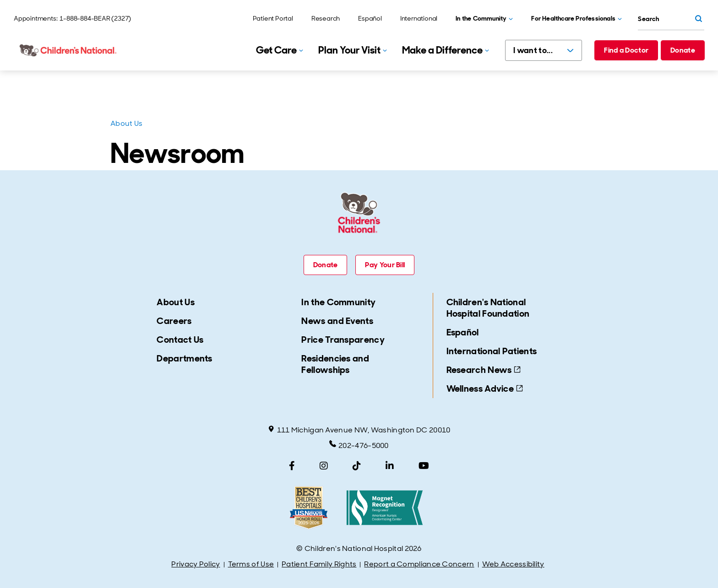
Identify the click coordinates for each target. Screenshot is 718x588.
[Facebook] (292, 466)
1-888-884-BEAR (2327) (95, 18)
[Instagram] (324, 466)
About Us (126, 123)
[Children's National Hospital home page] (69, 50)
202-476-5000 (359, 445)
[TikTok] (357, 466)
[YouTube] (424, 466)
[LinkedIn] (390, 466)
